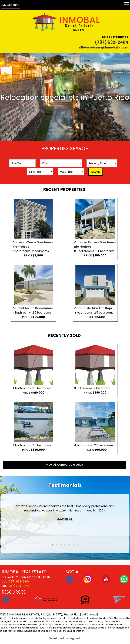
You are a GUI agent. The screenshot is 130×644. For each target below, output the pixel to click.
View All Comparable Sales (64, 465)
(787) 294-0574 (19, 586)
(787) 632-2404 (112, 42)
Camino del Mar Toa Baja (93, 308)
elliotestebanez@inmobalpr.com (103, 47)
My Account (11, 5)
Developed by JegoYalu (65, 638)
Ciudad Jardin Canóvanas (33, 308)
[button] (52, 545)
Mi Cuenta (90, 614)
